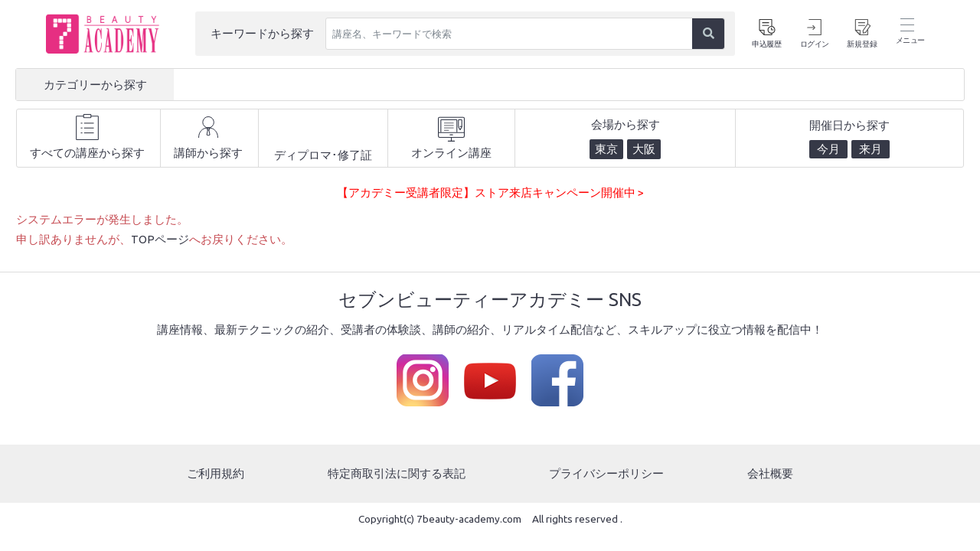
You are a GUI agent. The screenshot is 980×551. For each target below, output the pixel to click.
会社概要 (770, 473)
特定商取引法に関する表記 (397, 473)
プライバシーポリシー (606, 473)
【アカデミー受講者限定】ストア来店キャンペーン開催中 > (490, 192)
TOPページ (160, 239)
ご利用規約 (216, 473)
